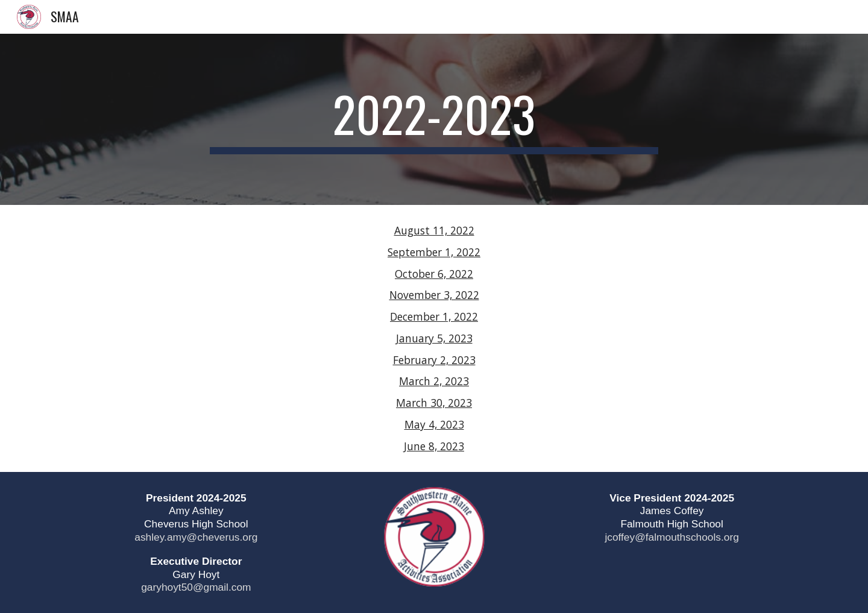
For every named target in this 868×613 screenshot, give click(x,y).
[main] (434, 119)
